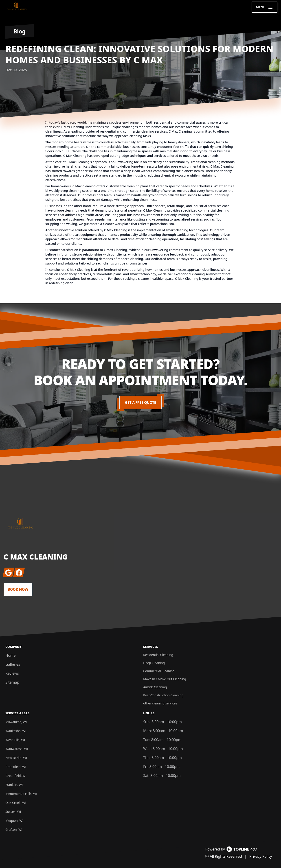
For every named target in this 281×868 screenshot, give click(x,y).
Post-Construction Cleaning (163, 695)
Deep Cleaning (154, 663)
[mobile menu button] (265, 7)
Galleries (13, 664)
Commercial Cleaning (159, 671)
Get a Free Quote (140, 402)
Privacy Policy (261, 856)
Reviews (12, 673)
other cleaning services (160, 703)
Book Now (18, 589)
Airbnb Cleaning (155, 687)
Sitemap (12, 682)
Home (11, 655)
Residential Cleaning (158, 655)
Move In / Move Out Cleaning (165, 679)
